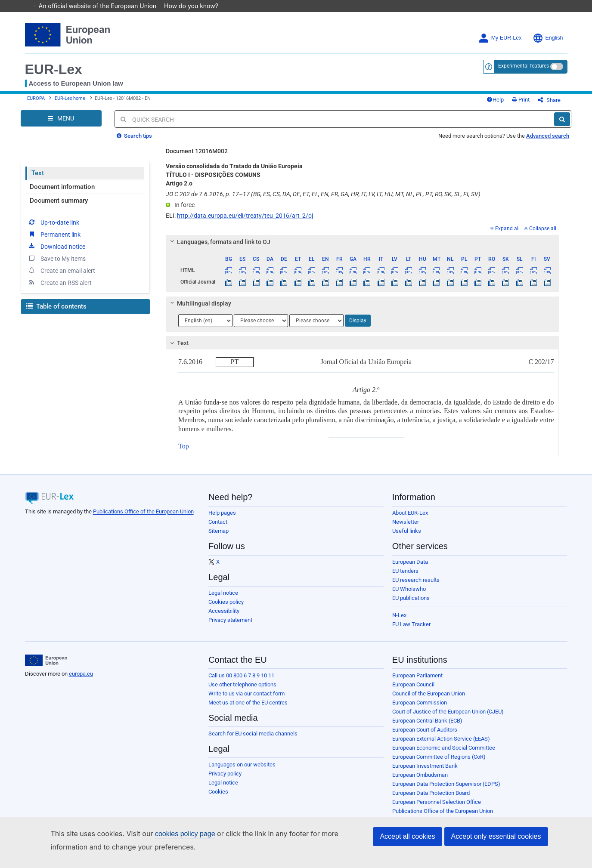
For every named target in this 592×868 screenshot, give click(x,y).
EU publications (411, 604)
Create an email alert (61, 277)
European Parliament (417, 682)
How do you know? (195, 6)
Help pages (222, 519)
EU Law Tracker (411, 631)
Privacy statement (230, 626)
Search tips (134, 142)
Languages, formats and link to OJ (219, 248)
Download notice (56, 253)
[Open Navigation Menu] (61, 125)
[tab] (362, 248)
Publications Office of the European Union (143, 518)
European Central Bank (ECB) (427, 727)
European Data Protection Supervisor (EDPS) (446, 790)
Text (38, 179)
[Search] (562, 126)
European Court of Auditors (425, 736)
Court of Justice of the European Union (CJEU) (448, 718)
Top (184, 453)
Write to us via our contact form (246, 700)
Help (509, 103)
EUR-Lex (54, 69)
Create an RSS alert (60, 289)
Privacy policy (225, 780)
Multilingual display (200, 310)
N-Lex (399, 622)
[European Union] (46, 667)
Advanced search (548, 142)
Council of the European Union (429, 700)
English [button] (548, 38)
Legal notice (223, 599)
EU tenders (405, 577)
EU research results (416, 586)
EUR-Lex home (70, 102)
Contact (218, 528)
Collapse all (540, 235)
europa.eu (81, 680)
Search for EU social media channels (253, 740)
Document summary (59, 207)
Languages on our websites (242, 771)
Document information (62, 193)
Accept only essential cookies (496, 836)
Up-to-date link (53, 229)
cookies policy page (185, 834)
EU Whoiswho (409, 595)
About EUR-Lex (410, 519)
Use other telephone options (242, 691)
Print (535, 103)
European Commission (420, 709)
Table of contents (56, 313)
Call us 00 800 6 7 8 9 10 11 (241, 682)
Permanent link (54, 241)
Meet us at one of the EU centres (248, 709)
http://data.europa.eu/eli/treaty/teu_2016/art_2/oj (245, 222)
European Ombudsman (420, 781)
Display (358, 327)
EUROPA (36, 102)
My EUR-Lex (500, 38)
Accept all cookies (407, 836)
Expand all (505, 235)
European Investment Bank (425, 772)
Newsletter (406, 528)
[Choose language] (205, 327)
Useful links (407, 537)
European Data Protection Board (431, 799)
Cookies (218, 798)
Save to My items (57, 265)
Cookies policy (226, 608)
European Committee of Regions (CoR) (439, 763)
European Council (413, 691)
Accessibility (224, 617)
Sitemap (219, 537)
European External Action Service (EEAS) (441, 745)
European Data (410, 568)
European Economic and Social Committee (444, 754)
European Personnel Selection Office (437, 808)
